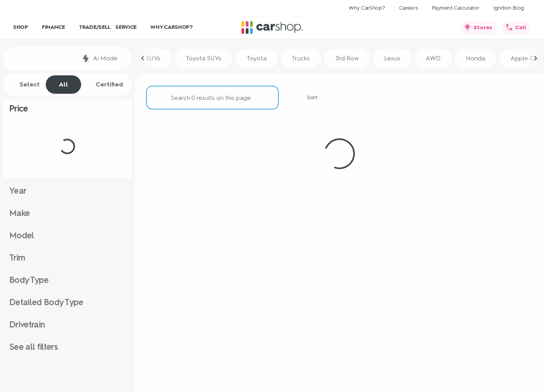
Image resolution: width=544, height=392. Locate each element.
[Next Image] (536, 58)
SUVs (153, 58)
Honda (476, 58)
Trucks (301, 58)
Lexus (392, 58)
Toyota (257, 58)
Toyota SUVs (204, 58)
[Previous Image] (143, 58)
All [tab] (63, 84)
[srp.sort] (308, 98)
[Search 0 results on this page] (212, 98)
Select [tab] (26, 85)
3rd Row (347, 58)
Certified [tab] (105, 85)
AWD (433, 58)
